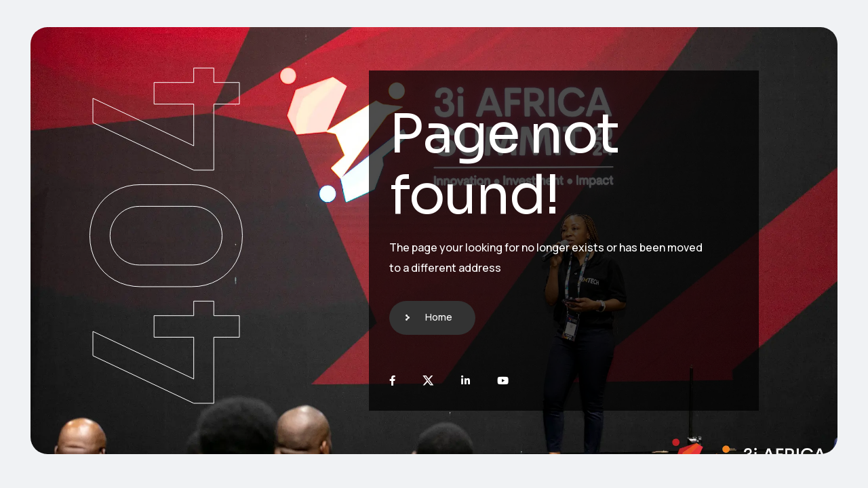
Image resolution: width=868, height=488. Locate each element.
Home (439, 317)
